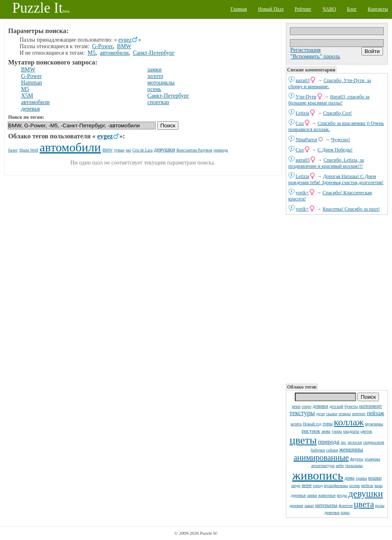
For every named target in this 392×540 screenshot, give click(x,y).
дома (349, 478)
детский (336, 406)
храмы (361, 478)
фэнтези (345, 506)
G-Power (103, 46)
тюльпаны (354, 466)
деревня (296, 506)
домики (320, 406)
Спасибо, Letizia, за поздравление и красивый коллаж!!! (326, 163)
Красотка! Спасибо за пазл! (351, 209)
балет (13, 150)
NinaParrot (306, 140)
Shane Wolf (29, 150)
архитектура (323, 465)
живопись (318, 475)
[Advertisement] (337, 298)
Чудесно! (341, 140)
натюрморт (370, 406)
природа (329, 442)
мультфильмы (336, 486)
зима (326, 431)
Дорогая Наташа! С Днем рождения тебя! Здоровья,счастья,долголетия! (336, 179)
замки (312, 495)
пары (345, 512)
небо (340, 466)
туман (119, 150)
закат (309, 505)
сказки (332, 414)
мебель (367, 486)
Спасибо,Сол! (337, 113)
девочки (332, 512)
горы (328, 424)
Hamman (32, 83)
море (306, 485)
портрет (359, 414)
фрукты (356, 459)
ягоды (342, 495)
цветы (303, 440)
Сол (300, 123)
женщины (351, 450)
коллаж (349, 422)
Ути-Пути (306, 97)
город (318, 486)
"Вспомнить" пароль (315, 57)
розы (380, 505)
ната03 (303, 80)
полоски (355, 442)
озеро (306, 406)
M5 (92, 53)
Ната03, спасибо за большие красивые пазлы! (329, 100)
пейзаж (375, 413)
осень (355, 485)
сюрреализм (373, 442)
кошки (375, 478)
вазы (379, 486)
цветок (366, 431)
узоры (337, 431)
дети (320, 413)
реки (296, 406)
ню (128, 150)
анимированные (321, 458)
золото (155, 76)
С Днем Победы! (335, 150)
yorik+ (302, 193)
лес (343, 442)
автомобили (114, 53)
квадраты (351, 431)
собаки (332, 450)
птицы (345, 413)
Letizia (302, 113)
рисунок (311, 431)
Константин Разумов (194, 150)
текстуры (302, 413)
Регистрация (305, 50)
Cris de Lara (142, 150)
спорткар (158, 102)
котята (296, 424)
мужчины (374, 424)
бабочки (318, 450)
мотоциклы (161, 83)
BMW (124, 46)
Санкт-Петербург (154, 53)
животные (327, 495)
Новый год (312, 424)
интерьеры (326, 505)
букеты (351, 406)
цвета (364, 504)
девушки (366, 494)
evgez (125, 40)
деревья (298, 495)
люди (296, 486)
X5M (27, 96)
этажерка (373, 459)
